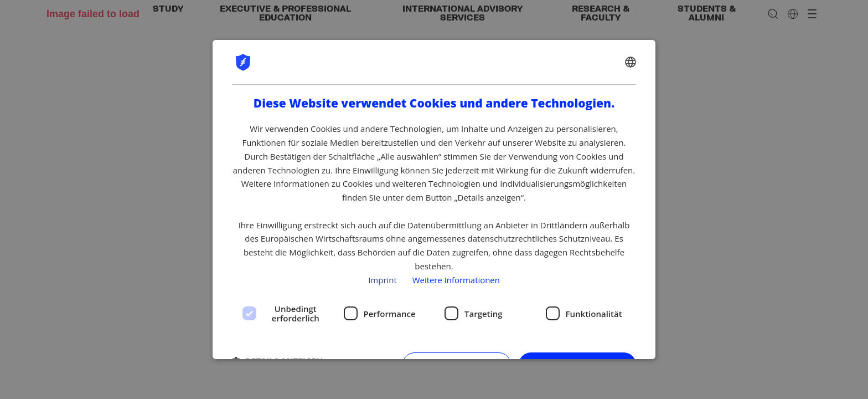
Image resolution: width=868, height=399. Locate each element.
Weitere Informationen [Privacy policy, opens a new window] (456, 280)
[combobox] (631, 62)
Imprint (383, 280)
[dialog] (434, 199)
